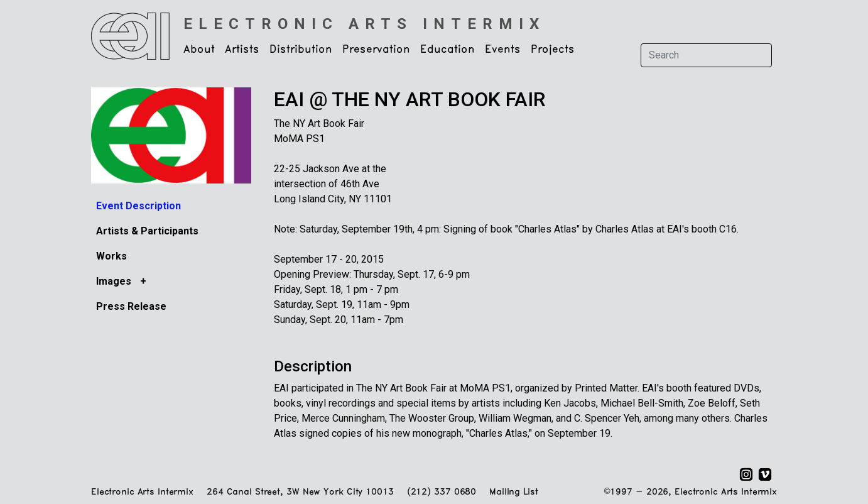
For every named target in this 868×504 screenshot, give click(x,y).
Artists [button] (242, 50)
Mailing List (513, 492)
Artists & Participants (147, 231)
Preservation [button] (376, 50)
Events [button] (503, 50)
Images (115, 281)
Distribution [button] (301, 50)
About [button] (199, 50)
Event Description (138, 206)
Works (111, 256)
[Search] (706, 55)
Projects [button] (553, 50)
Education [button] (448, 50)
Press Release (131, 306)
